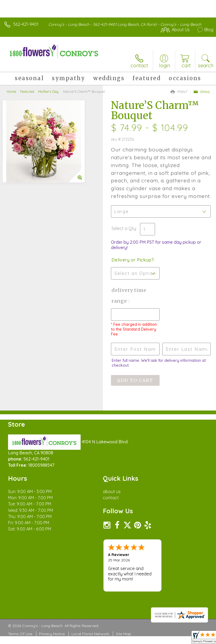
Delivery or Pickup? (133, 260)
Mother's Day (48, 91)
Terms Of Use (20, 634)
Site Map (123, 634)
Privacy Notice (52, 634)
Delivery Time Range (129, 296)
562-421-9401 (26, 24)
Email (202, 92)
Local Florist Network (90, 634)
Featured (27, 91)
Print (179, 92)
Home (11, 91)
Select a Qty (124, 228)
